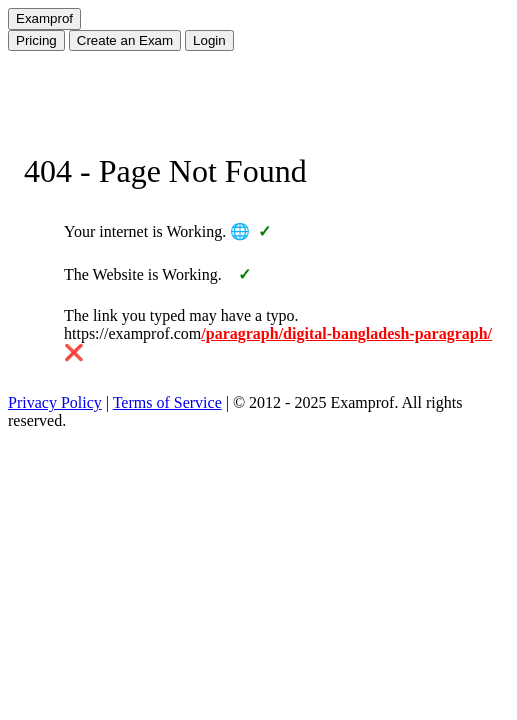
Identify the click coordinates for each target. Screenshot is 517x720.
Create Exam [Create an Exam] (125, 40)
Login (209, 40)
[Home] (44, 19)
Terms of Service (167, 402)
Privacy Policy (55, 402)
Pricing (36, 40)
